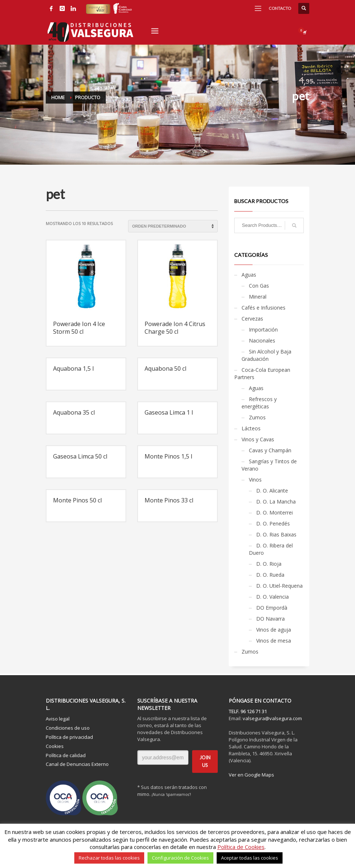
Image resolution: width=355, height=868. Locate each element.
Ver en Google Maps (251, 775)
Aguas (249, 275)
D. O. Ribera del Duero (271, 549)
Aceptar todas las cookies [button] (250, 858)
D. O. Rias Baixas (276, 534)
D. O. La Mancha (276, 502)
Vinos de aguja (274, 630)
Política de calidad (66, 755)
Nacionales (262, 341)
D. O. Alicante (272, 491)
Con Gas (259, 286)
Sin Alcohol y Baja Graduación (266, 355)
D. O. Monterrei (274, 512)
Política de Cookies (241, 847)
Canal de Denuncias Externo (77, 764)
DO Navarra (270, 619)
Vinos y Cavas (258, 439)
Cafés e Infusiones (264, 308)
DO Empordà (272, 608)
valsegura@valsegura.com (272, 718)
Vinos (255, 480)
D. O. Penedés (273, 523)
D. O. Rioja (269, 564)
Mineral (258, 297)
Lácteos (251, 428)
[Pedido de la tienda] (173, 226)
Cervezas (252, 319)
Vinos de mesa (274, 641)
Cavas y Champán (270, 450)
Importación (263, 330)
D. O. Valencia (272, 597)
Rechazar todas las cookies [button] (109, 858)
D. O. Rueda (270, 575)
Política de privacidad (69, 737)
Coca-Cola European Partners (262, 373)
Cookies (55, 746)
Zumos (257, 417)
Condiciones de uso (68, 728)
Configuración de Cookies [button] (180, 858)
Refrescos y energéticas (259, 403)
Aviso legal (58, 719)
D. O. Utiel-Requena (279, 586)
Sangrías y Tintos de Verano (269, 465)
